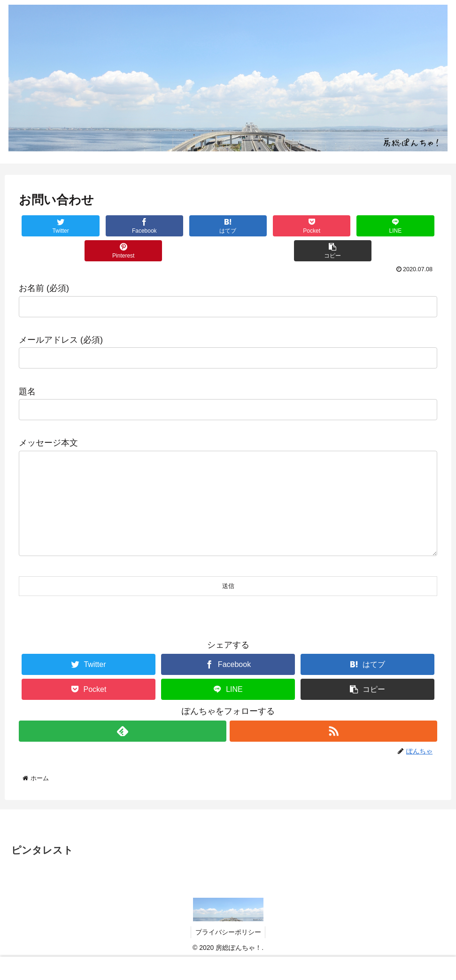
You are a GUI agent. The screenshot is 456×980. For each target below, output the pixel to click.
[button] (228, 251)
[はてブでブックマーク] (193, 226)
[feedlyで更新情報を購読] (123, 750)
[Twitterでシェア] (54, 226)
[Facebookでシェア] (123, 226)
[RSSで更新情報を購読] (334, 750)
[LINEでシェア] (333, 226)
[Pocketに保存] (263, 226)
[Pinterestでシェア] (402, 226)
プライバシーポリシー (228, 951)
